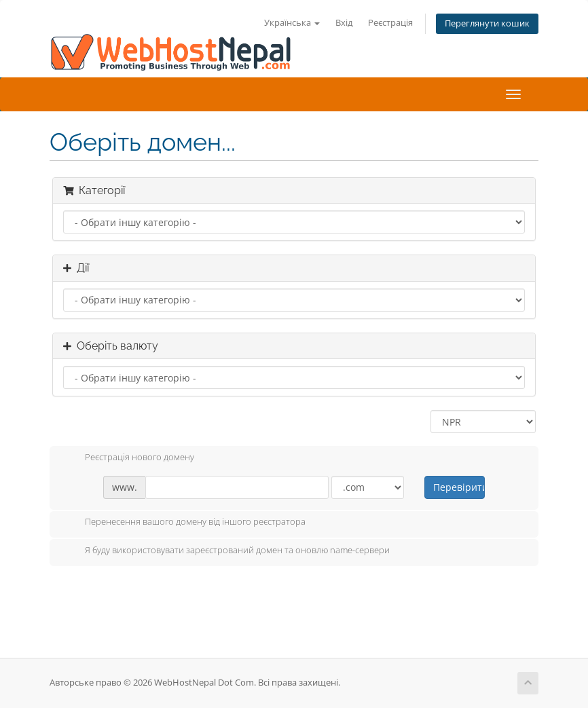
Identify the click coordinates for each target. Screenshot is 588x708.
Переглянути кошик (487, 23)
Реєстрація (390, 23)
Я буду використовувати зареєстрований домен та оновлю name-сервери (226, 551)
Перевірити (459, 487)
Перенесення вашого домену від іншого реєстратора (184, 523)
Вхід (344, 23)
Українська (292, 23)
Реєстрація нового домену (129, 458)
